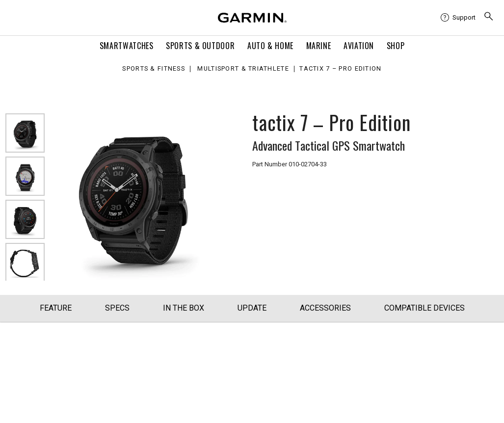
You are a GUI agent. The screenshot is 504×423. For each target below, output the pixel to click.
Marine (319, 46)
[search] (489, 17)
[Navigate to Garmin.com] (252, 18)
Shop (396, 46)
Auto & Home (270, 46)
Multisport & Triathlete (243, 69)
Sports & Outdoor (200, 46)
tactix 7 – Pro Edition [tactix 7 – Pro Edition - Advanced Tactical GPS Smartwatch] (340, 69)
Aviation (359, 46)
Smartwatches (127, 46)
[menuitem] (458, 18)
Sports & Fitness (153, 69)
